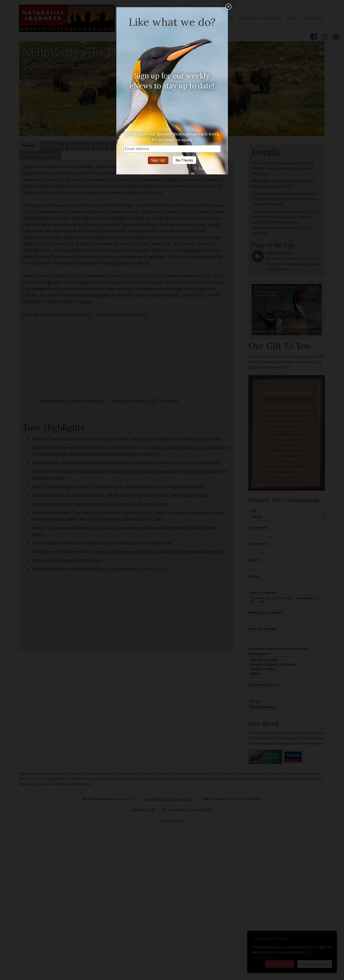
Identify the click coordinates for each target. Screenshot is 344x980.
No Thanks (184, 160)
